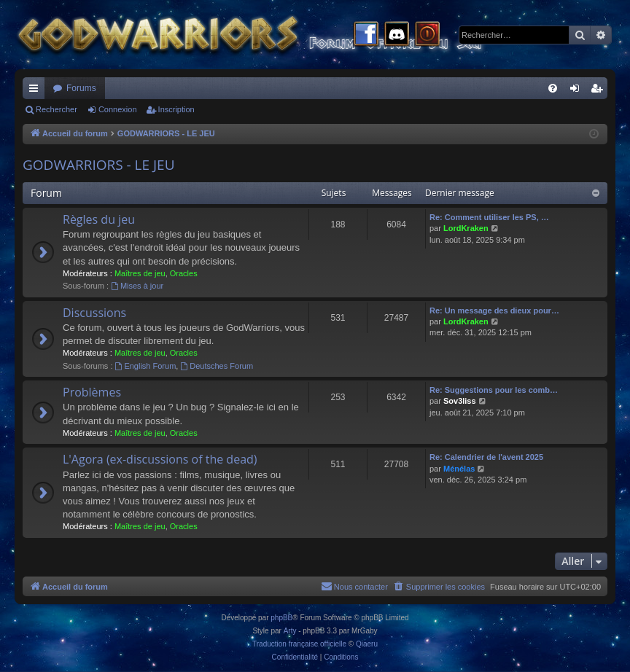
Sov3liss (460, 401)
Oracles (184, 273)
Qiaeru (367, 644)
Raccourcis (36, 91)
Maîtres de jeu (140, 273)
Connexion (118, 109)
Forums (81, 88)
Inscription (176, 109)
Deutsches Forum (217, 366)
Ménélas (459, 469)
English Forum (146, 366)
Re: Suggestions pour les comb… (494, 390)
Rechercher (57, 109)
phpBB (281, 618)
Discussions (94, 313)
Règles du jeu (99, 219)
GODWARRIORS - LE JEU (99, 165)
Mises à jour (137, 286)
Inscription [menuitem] (600, 91)
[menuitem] (553, 88)
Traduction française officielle (299, 644)
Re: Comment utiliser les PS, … (489, 217)
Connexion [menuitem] (578, 91)
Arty (290, 631)
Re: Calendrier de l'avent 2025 (486, 457)
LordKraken (466, 228)
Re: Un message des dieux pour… (494, 310)
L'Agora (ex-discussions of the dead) (160, 459)
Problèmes (92, 392)
